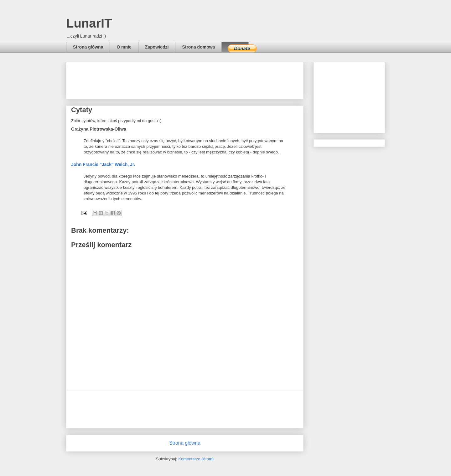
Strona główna (88, 47)
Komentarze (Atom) (196, 459)
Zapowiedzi (157, 47)
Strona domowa (198, 47)
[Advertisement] (185, 79)
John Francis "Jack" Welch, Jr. (103, 164)
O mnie (124, 47)
